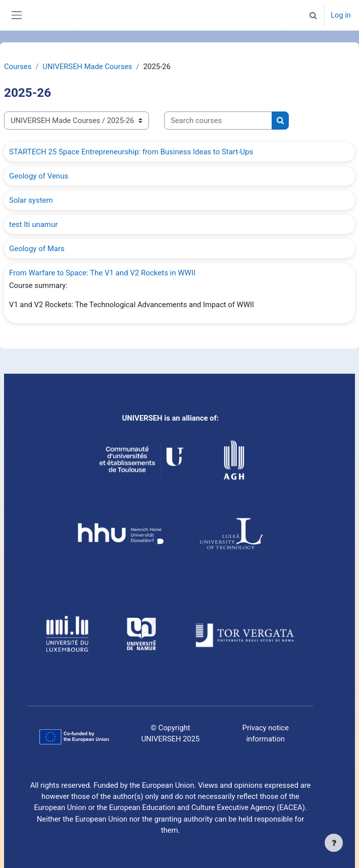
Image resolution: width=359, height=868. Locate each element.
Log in (341, 15)
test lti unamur (33, 224)
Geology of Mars (37, 249)
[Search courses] (218, 121)
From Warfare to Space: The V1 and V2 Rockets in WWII (102, 273)
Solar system (31, 200)
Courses (18, 67)
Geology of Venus (39, 176)
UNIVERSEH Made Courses (87, 67)
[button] (314, 15)
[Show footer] (334, 843)
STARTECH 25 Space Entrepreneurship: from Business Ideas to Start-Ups (131, 152)
